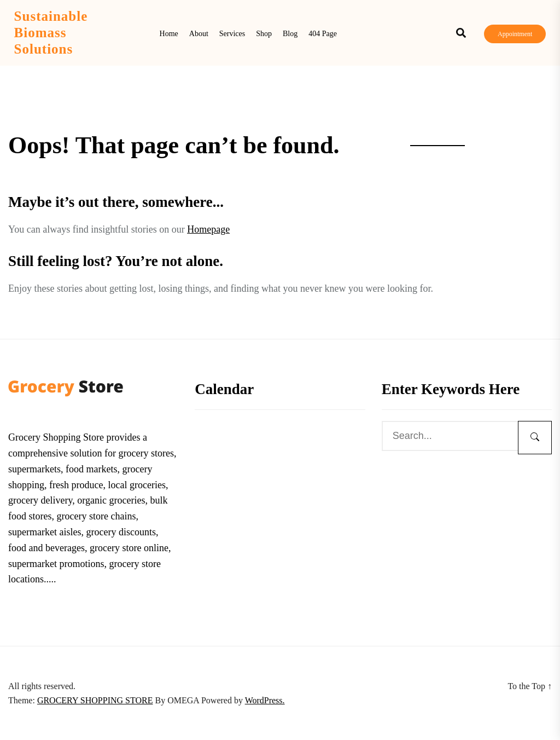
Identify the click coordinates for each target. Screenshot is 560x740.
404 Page (323, 34)
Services (232, 34)
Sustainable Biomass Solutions (51, 33)
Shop (264, 34)
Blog (290, 34)
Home (169, 34)
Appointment (515, 34)
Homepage (208, 229)
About (199, 34)
